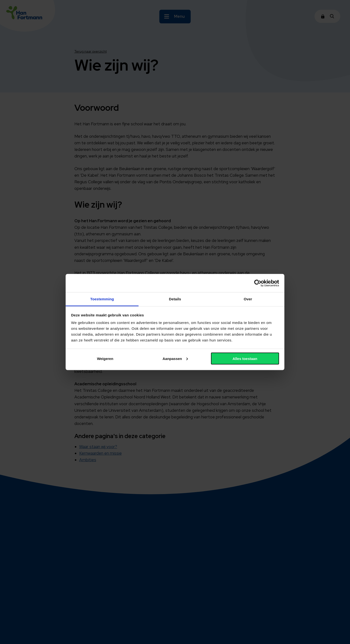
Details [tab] (175, 299)
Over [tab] (248, 299)
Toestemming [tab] (102, 299)
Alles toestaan (245, 358)
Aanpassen (175, 358)
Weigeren (105, 358)
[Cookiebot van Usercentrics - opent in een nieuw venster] (258, 283)
